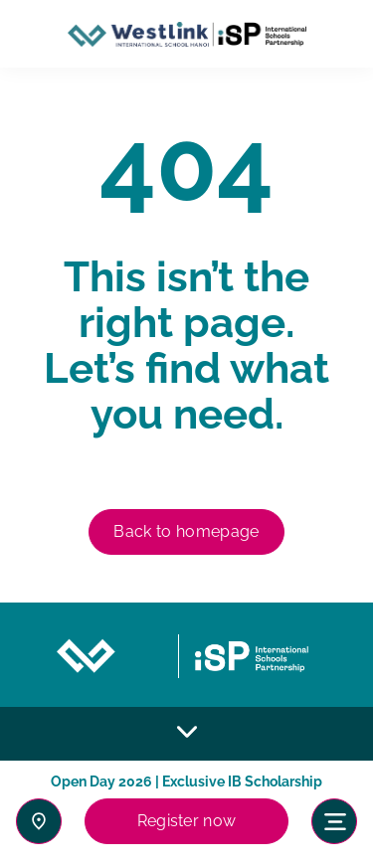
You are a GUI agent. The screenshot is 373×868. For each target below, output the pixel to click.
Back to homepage (186, 531)
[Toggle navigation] (334, 821)
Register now (187, 821)
